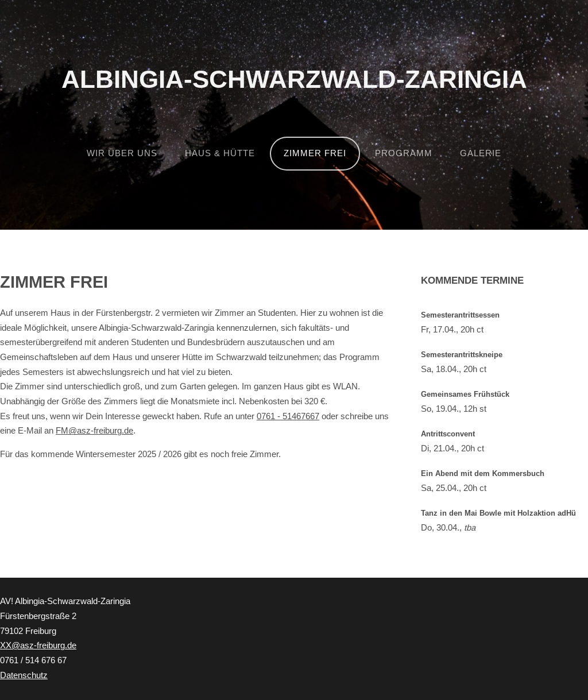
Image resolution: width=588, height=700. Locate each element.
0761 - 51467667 (288, 416)
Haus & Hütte (220, 153)
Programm (404, 153)
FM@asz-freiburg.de (94, 431)
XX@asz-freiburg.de (38, 645)
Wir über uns (122, 153)
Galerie (481, 153)
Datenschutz (24, 675)
